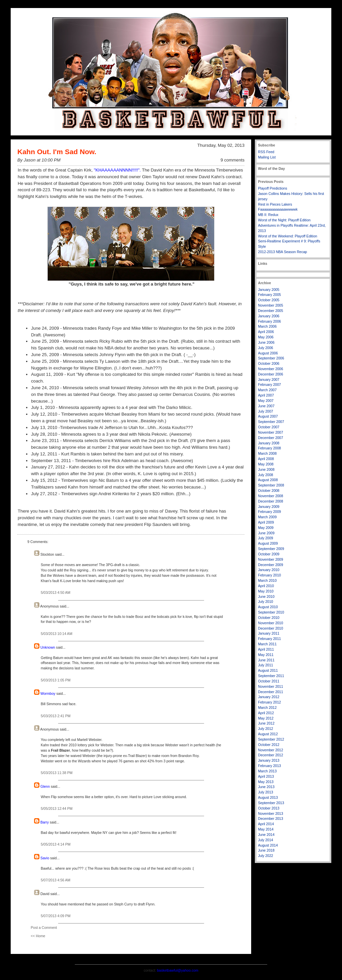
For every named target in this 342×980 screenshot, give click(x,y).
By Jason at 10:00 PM (39, 160)
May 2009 (266, 528)
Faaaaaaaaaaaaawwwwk (278, 209)
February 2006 (270, 321)
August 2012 (268, 734)
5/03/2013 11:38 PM (57, 773)
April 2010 (266, 586)
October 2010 (269, 618)
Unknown (48, 647)
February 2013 (270, 766)
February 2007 (270, 385)
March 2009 (268, 517)
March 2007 (268, 390)
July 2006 (266, 348)
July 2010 (266, 602)
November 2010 (271, 623)
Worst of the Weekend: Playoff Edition (288, 236)
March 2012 (268, 707)
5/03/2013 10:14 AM (56, 634)
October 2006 (269, 363)
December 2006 (271, 374)
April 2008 (266, 459)
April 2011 (266, 649)
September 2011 (271, 676)
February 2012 (270, 702)
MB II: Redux (268, 215)
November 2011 (271, 686)
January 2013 (269, 760)
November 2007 (271, 432)
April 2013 (266, 776)
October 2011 (269, 681)
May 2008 (266, 464)
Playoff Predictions (273, 188)
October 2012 (269, 745)
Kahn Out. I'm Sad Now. (57, 152)
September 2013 (271, 803)
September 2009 (271, 549)
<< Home (38, 936)
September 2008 (271, 485)
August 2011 (268, 670)
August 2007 (268, 416)
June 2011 (266, 660)
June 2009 (266, 533)
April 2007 (266, 395)
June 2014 (266, 835)
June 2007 (266, 406)
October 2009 (269, 554)
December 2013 (271, 819)
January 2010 (269, 570)
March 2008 (268, 453)
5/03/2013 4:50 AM (56, 592)
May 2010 (266, 591)
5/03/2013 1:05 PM (56, 680)
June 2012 (266, 723)
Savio (45, 858)
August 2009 (268, 543)
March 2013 (268, 771)
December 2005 (271, 311)
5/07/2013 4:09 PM (56, 916)
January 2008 (269, 443)
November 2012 (271, 750)
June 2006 (266, 342)
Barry (45, 822)
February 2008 (270, 448)
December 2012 (271, 755)
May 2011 (266, 655)
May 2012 (266, 718)
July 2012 (266, 729)
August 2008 (268, 480)
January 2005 (269, 290)
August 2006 (268, 353)
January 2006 (269, 316)
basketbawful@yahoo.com (178, 970)
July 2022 (266, 856)
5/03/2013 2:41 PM (56, 716)
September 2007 (271, 422)
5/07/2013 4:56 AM (56, 880)
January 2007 (269, 379)
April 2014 (266, 824)
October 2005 (269, 300)
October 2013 (269, 808)
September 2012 (271, 739)
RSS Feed (266, 152)
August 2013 (268, 797)
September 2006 (271, 358)
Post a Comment (44, 928)
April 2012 (266, 713)
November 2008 (271, 496)
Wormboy (48, 693)
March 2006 (268, 326)
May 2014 (266, 829)
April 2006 (266, 332)
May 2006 (266, 337)
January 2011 (269, 633)
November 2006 (271, 369)
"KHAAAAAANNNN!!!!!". (117, 170)
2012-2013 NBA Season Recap (283, 252)
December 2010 (271, 628)
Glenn (45, 786)
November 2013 (271, 813)
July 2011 (266, 665)
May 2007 (266, 401)
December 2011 (271, 692)
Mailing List (267, 157)
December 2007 (271, 438)
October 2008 (269, 491)
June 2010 (266, 596)
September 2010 (271, 612)
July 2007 (266, 411)
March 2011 (268, 644)
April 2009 (266, 522)
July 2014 (266, 840)
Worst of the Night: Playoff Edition (284, 220)
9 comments (232, 160)
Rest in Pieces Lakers (275, 204)
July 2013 (266, 792)
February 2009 (270, 512)
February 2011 (270, 639)
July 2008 (266, 475)
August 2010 (268, 607)
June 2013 (266, 787)
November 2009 (271, 559)
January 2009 (269, 507)
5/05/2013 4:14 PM (56, 844)
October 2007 (269, 427)
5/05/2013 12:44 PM (57, 808)
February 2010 (270, 575)
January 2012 (269, 697)
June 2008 (266, 469)
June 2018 (266, 850)
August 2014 (268, 845)
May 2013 (266, 782)
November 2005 (271, 305)
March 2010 (268, 580)
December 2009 (271, 565)
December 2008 (271, 501)
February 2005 (270, 295)
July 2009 (266, 538)
